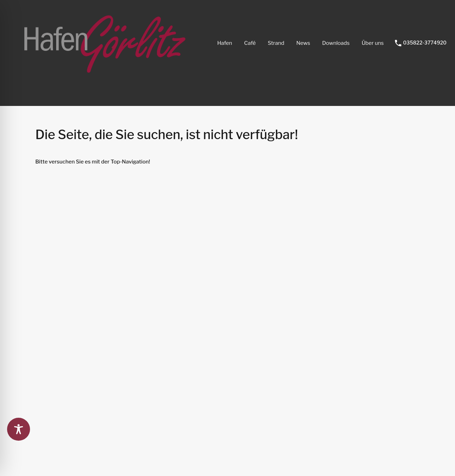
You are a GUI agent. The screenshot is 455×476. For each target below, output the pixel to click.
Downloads (336, 43)
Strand (276, 43)
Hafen (225, 43)
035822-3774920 (425, 43)
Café (250, 43)
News (303, 43)
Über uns (373, 43)
